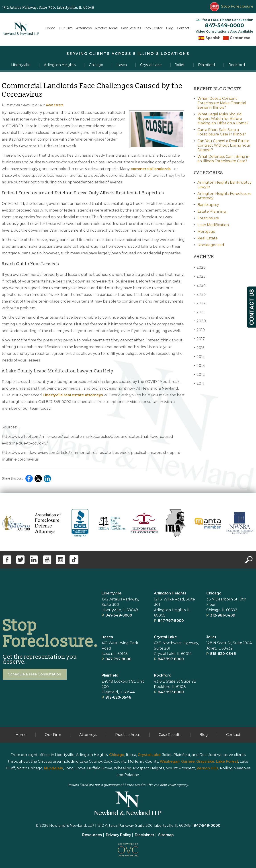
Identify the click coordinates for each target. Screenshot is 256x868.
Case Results (131, 28)
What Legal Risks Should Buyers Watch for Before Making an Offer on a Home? (223, 119)
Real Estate (55, 105)
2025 (200, 276)
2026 (200, 267)
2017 (199, 339)
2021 (199, 312)
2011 (199, 383)
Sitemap (166, 835)
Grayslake (205, 761)
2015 (199, 348)
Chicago (214, 593)
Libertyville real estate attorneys (73, 395)
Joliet (211, 637)
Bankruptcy (208, 205)
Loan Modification (213, 225)
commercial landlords (151, 169)
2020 (200, 321)
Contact (183, 28)
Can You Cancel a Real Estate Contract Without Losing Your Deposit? (224, 145)
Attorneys (84, 28)
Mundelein (53, 768)
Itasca (107, 637)
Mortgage (206, 232)
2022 (200, 303)
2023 (200, 294)
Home (50, 28)
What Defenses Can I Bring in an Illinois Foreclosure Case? (223, 159)
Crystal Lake (165, 637)
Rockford (163, 675)
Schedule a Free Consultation (35, 674)
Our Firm (66, 28)
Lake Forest (227, 761)
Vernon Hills (207, 768)
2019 (199, 330)
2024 (200, 285)
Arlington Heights (170, 593)
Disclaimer (145, 835)
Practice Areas (106, 28)
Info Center (154, 28)
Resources (92, 835)
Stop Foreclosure (232, 6)
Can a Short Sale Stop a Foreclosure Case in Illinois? (222, 132)
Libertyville (112, 593)
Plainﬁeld (110, 675)
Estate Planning (212, 211)
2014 (199, 357)
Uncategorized (211, 245)
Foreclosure (208, 218)
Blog (170, 28)
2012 (199, 375)
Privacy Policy (118, 835)
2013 (199, 366)
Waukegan (170, 761)
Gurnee (188, 761)
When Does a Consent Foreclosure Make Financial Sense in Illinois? (222, 103)
